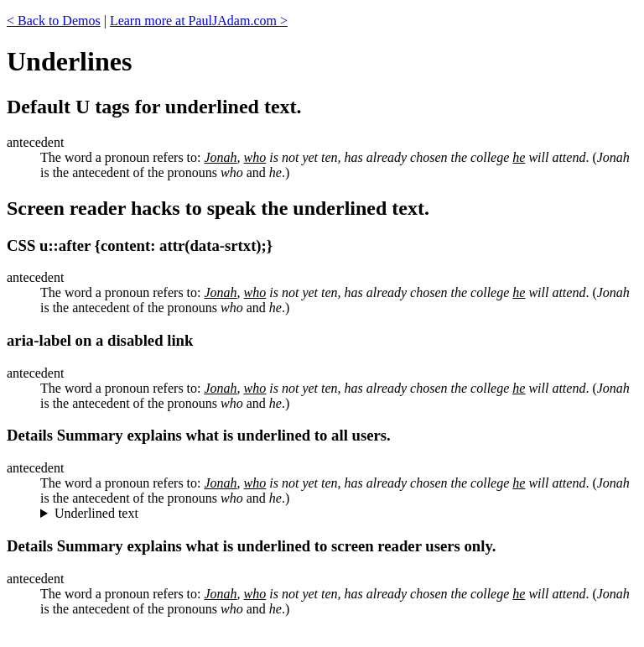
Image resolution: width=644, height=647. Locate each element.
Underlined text (96, 513)
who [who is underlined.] (255, 388)
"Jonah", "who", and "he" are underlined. (339, 514)
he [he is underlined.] (519, 388)
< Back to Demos (54, 21)
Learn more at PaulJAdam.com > (199, 21)
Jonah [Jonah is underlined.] (221, 388)
